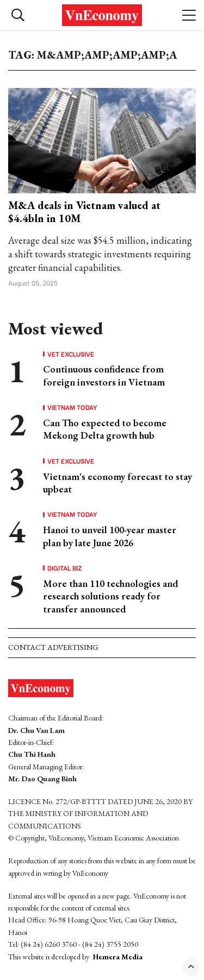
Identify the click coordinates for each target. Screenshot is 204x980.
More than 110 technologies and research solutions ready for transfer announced (110, 596)
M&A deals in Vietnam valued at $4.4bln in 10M (84, 212)
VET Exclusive (71, 354)
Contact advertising (53, 647)
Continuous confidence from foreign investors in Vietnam (104, 375)
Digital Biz (65, 568)
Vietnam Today (72, 407)
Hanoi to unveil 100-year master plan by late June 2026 (110, 536)
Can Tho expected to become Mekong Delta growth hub (105, 429)
